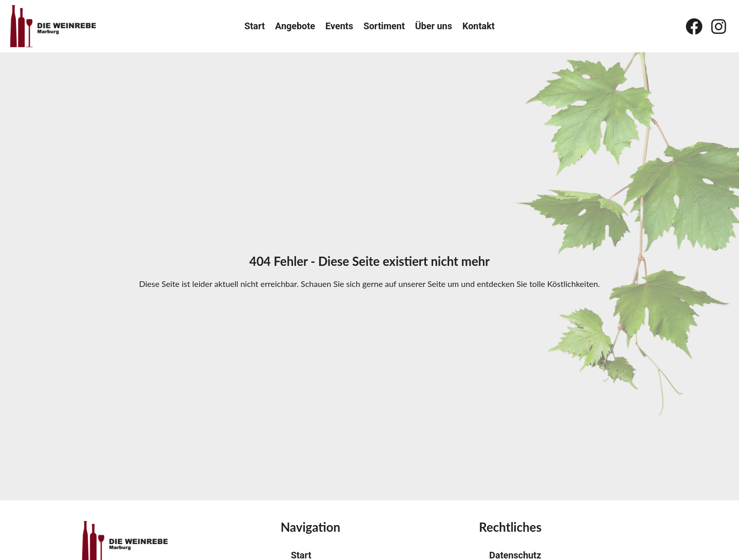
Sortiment (384, 26)
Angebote (295, 26)
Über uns (434, 26)
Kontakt (479, 26)
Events (339, 26)
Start (255, 26)
